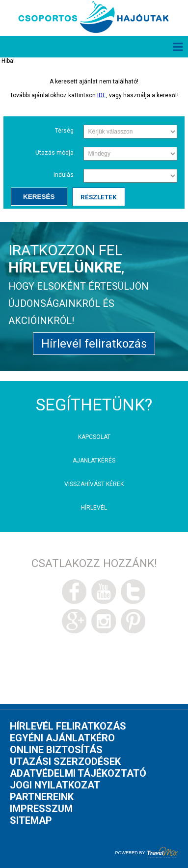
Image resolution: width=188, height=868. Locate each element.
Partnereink (42, 797)
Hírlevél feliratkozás (94, 344)
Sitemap (31, 820)
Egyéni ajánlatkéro (62, 738)
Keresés (39, 197)
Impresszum (41, 809)
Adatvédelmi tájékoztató (78, 773)
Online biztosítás (56, 750)
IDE (102, 95)
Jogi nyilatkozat (55, 785)
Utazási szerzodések (65, 761)
